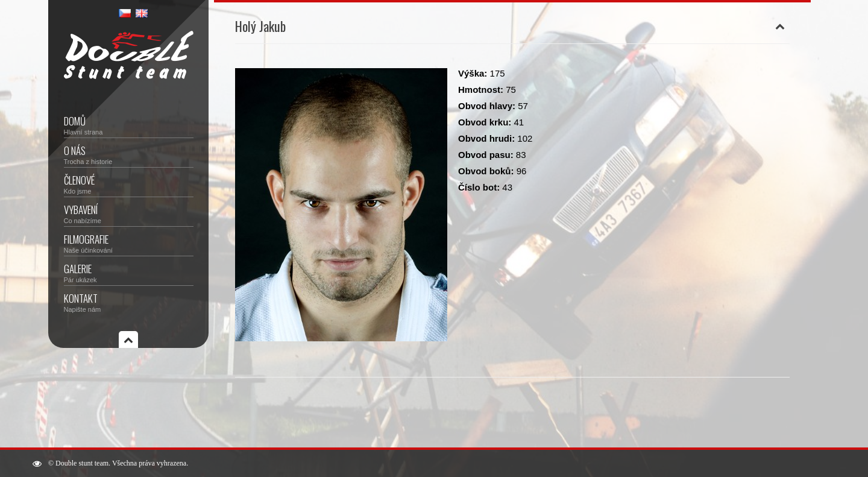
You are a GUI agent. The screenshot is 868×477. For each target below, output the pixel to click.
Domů (129, 125)
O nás (129, 154)
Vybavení (129, 213)
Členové (129, 184)
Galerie (129, 272)
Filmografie (129, 243)
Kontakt (129, 302)
